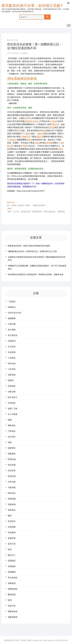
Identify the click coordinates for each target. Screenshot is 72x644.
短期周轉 (12, 527)
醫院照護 (12, 595)
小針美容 (12, 369)
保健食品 (12, 307)
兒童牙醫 (12, 324)
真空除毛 (12, 521)
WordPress (64, 640)
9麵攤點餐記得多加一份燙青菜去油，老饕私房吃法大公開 (32, 251)
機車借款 (12, 425)
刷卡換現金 (13, 335)
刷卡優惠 (12, 330)
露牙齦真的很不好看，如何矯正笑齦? (32, 6)
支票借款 (12, 403)
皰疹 (10, 516)
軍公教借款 (13, 578)
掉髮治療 (12, 392)
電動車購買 (13, 617)
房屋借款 (12, 386)
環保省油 (12, 493)
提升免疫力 (35, 121)
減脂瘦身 (12, 454)
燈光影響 (12, 465)
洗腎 (26, 118)
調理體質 (12, 561)
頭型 (19, 131)
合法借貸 (12, 347)
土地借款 (12, 358)
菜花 (10, 549)
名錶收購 (12, 352)
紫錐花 (30, 140)
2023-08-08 (13, 40)
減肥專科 (12, 448)
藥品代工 (12, 555)
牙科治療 (12, 482)
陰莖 (10, 600)
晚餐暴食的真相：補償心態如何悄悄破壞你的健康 (29, 246)
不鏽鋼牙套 (25, 137)
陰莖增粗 (49, 143)
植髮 (10, 420)
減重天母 (40, 137)
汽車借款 (12, 431)
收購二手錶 (13, 409)
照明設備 (12, 459)
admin (16, 53)
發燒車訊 (12, 510)
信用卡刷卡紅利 (15, 313)
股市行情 (12, 544)
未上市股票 (13, 414)
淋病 (10, 442)
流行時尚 (12, 437)
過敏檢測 (12, 583)
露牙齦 (52, 127)
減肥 (44, 131)
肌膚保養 (12, 538)
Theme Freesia (48, 640)
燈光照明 (12, 471)
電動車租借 (13, 611)
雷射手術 (12, 606)
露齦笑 (28, 134)
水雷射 (37, 143)
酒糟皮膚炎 (13, 589)
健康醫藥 (24, 53)
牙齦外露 (55, 124)
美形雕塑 (12, 533)
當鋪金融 (12, 504)
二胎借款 (12, 302)
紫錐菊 (27, 121)
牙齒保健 (12, 487)
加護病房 (12, 341)
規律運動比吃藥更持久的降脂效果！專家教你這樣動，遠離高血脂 (36, 274)
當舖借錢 (12, 499)
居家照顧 (12, 375)
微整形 (11, 380)
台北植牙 (54, 121)
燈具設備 (12, 476)
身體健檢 (12, 566)
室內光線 (12, 363)
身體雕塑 (12, 572)
